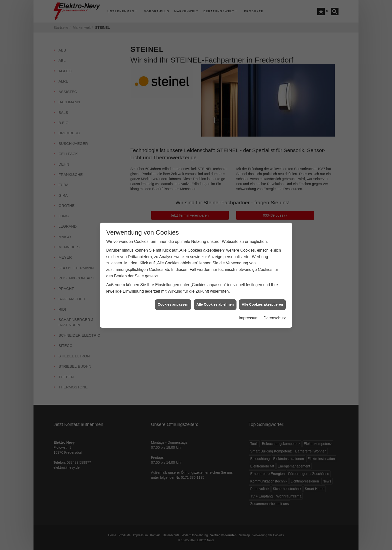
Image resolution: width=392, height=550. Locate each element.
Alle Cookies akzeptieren (262, 297)
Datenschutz (275, 311)
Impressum (249, 311)
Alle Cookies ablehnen (215, 297)
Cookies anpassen (173, 297)
